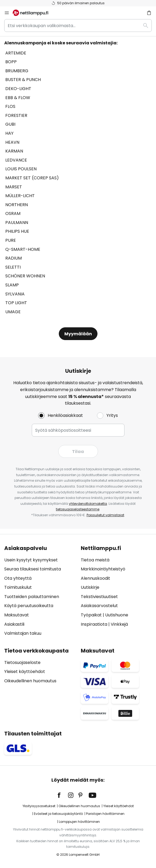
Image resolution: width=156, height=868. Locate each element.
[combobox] (78, 26)
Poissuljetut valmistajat (105, 515)
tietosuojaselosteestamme (78, 509)
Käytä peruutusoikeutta (29, 606)
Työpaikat (91, 615)
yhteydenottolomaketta (88, 504)
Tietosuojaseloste (22, 662)
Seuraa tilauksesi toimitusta (33, 569)
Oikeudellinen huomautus (30, 681)
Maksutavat (17, 615)
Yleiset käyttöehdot (25, 672)
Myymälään (78, 334)
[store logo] (34, 13)
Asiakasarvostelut (99, 606)
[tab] (40, 591)
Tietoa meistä (95, 560)
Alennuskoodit (95, 578)
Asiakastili (14, 624)
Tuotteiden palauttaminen (32, 597)
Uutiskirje (90, 587)
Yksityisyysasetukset (39, 806)
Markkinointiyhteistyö (103, 569)
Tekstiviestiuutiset (99, 597)
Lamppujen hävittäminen (79, 822)
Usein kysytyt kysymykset (31, 560)
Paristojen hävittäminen (105, 814)
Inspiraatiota (94, 624)
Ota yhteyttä (18, 578)
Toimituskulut (18, 587)
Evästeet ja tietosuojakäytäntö (58, 814)
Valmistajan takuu (23, 633)
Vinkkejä (119, 624)
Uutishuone (117, 615)
